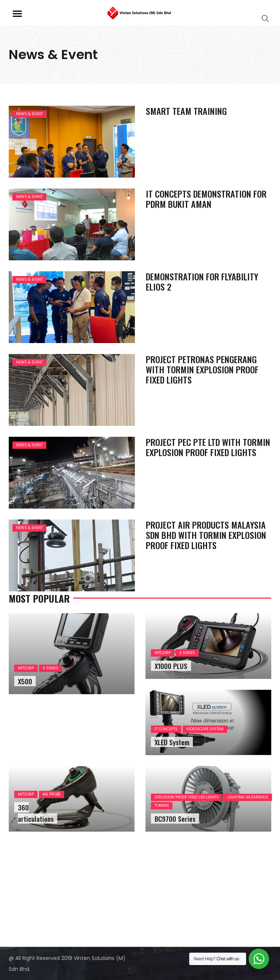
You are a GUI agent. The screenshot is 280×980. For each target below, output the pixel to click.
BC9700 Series (175, 818)
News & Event (29, 114)
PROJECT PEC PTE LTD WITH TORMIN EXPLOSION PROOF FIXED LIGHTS (208, 447)
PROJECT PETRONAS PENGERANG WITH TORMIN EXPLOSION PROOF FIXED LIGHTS (202, 369)
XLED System (172, 742)
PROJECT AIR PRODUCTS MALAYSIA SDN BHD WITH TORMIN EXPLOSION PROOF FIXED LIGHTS (206, 535)
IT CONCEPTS (166, 729)
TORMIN (162, 806)
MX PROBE (52, 794)
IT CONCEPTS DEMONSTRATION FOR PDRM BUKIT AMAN (206, 199)
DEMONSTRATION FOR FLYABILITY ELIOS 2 (202, 281)
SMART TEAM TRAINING (186, 111)
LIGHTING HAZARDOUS (248, 797)
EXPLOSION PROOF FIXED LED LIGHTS (187, 797)
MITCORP (26, 668)
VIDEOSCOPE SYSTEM (205, 729)
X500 (25, 681)
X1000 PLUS (171, 666)
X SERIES (50, 668)
